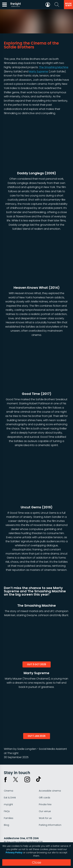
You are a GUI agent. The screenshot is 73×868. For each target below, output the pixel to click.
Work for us (45, 818)
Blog (6, 825)
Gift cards (45, 798)
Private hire (45, 804)
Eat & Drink (10, 798)
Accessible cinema (50, 791)
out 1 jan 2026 (37, 736)
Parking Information (50, 825)
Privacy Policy (14, 853)
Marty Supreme (39, 71)
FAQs (7, 811)
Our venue (45, 811)
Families (9, 818)
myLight (8, 804)
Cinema (8, 791)
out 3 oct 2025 (37, 664)
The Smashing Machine (54, 67)
